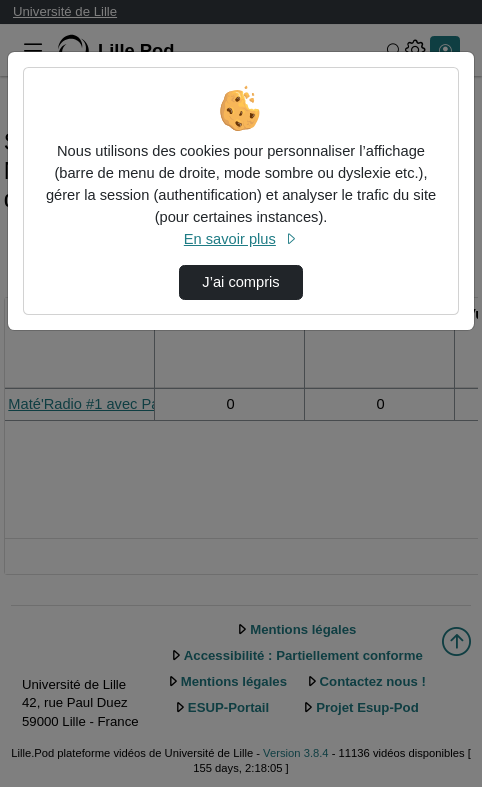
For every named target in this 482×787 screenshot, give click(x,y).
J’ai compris (240, 282)
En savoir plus (241, 239)
